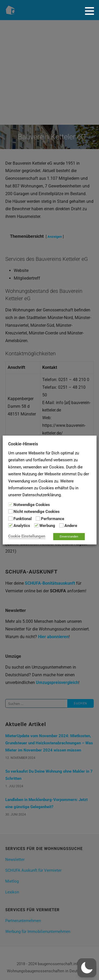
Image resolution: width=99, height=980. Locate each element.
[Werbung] (36, 525)
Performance (53, 519)
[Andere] (61, 525)
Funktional (23, 519)
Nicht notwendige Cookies (37, 512)
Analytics (22, 526)
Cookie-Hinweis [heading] (23, 444)
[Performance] (38, 518)
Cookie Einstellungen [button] (27, 536)
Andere (71, 526)
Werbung (47, 526)
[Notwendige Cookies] (10, 504)
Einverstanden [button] (69, 537)
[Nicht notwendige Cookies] (10, 511)
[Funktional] (10, 518)
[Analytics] (10, 525)
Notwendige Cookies (32, 505)
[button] (91, 11)
